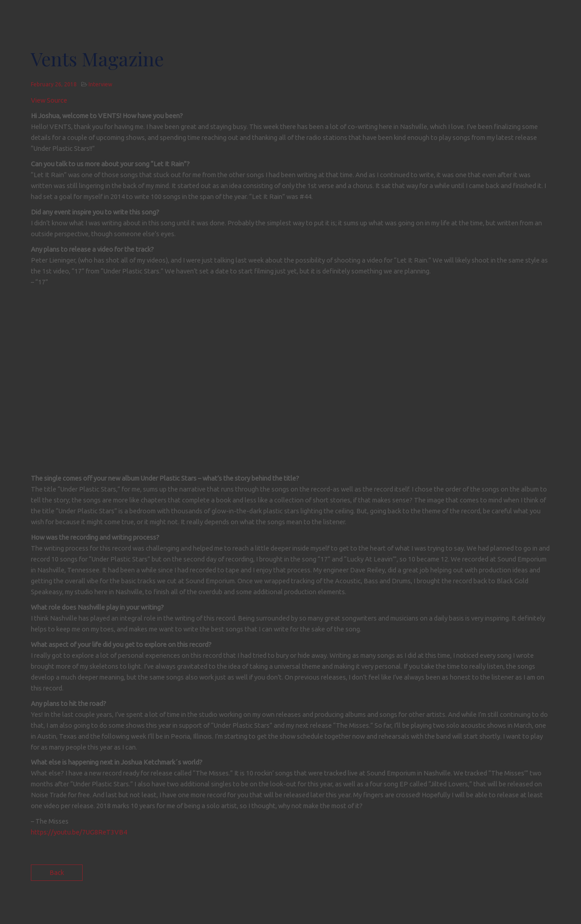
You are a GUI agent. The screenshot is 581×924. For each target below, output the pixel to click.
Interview (100, 84)
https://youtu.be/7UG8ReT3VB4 (79, 832)
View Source (49, 100)
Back (57, 872)
